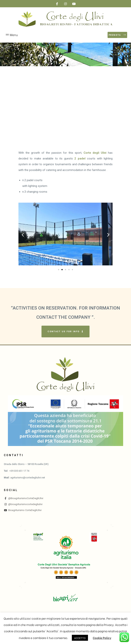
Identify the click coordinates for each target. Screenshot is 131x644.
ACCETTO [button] (80, 638)
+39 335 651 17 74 (19, 471)
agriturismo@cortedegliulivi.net (28, 478)
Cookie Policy (102, 638)
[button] (117, 35)
